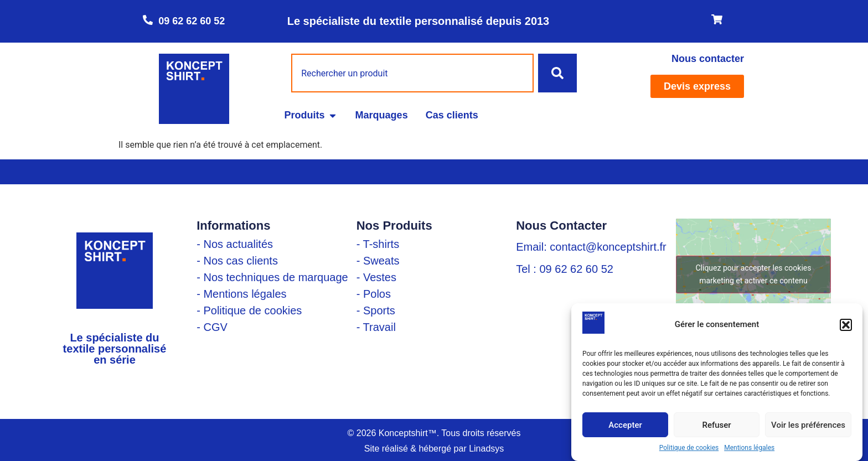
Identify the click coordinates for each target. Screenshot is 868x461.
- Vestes (376, 277)
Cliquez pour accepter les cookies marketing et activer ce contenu (753, 274)
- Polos (374, 294)
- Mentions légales (241, 294)
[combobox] (412, 73)
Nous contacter (708, 59)
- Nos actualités (235, 244)
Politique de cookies (689, 448)
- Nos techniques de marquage (272, 277)
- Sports (376, 310)
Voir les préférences (808, 425)
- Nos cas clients (237, 261)
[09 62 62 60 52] (148, 20)
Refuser (716, 425)
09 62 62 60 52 (192, 21)
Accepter (625, 425)
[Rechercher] (557, 73)
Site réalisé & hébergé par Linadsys (434, 449)
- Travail (376, 327)
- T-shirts (378, 244)
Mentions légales (749, 448)
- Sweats (378, 261)
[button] (846, 325)
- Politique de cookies (249, 310)
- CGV (212, 327)
